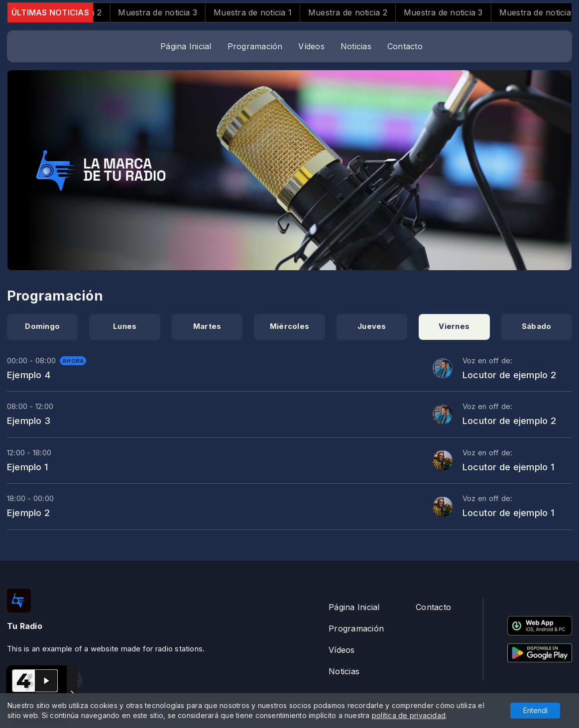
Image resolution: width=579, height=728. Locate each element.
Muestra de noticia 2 (361, 12)
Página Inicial (186, 46)
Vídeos (311, 46)
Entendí (535, 710)
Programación (255, 46)
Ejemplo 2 (28, 513)
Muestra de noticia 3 (171, 12)
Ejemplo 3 (29, 420)
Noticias (356, 46)
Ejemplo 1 (27, 467)
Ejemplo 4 (29, 375)
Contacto (405, 46)
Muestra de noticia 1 (266, 12)
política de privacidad (409, 715)
